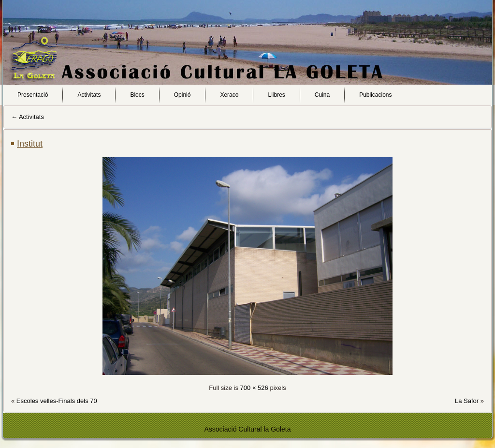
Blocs (137, 95)
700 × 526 (254, 388)
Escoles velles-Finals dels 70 (57, 401)
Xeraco (229, 95)
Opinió (182, 95)
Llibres (276, 95)
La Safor (467, 401)
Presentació (33, 95)
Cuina (322, 95)
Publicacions (375, 95)
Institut (30, 144)
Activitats (89, 95)
